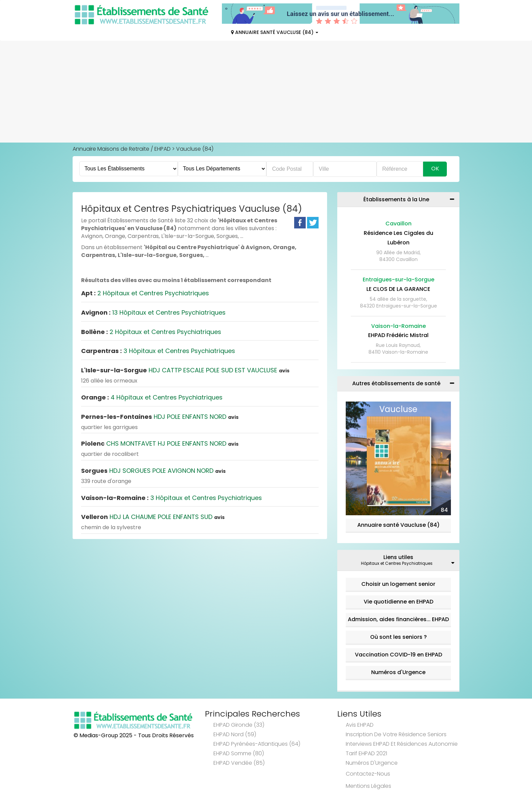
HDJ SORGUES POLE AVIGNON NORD (153, 471)
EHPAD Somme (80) (239, 753)
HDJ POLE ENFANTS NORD (160, 417)
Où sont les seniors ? (398, 637)
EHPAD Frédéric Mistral (398, 335)
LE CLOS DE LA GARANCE (398, 289)
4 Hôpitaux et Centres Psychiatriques (152, 397)
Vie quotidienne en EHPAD (398, 602)
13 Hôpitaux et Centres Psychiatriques (153, 312)
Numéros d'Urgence (398, 672)
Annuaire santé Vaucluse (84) (398, 525)
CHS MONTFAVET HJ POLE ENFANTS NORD (160, 443)
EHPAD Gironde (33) (239, 725)
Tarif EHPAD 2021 (366, 753)
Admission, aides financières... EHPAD (398, 619)
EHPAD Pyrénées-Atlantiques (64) (257, 744)
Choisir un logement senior (398, 584)
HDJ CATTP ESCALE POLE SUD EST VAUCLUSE (185, 370)
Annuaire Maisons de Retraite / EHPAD (122, 149)
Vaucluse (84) (195, 149)
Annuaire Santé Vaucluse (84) (275, 32)
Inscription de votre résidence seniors (396, 734)
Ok (435, 169)
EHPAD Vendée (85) (239, 763)
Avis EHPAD (360, 725)
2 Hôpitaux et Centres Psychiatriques (145, 293)
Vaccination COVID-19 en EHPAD (398, 655)
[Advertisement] (266, 92)
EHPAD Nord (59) (235, 734)
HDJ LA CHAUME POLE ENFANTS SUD (153, 517)
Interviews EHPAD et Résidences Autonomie (402, 744)
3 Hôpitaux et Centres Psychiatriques (158, 351)
